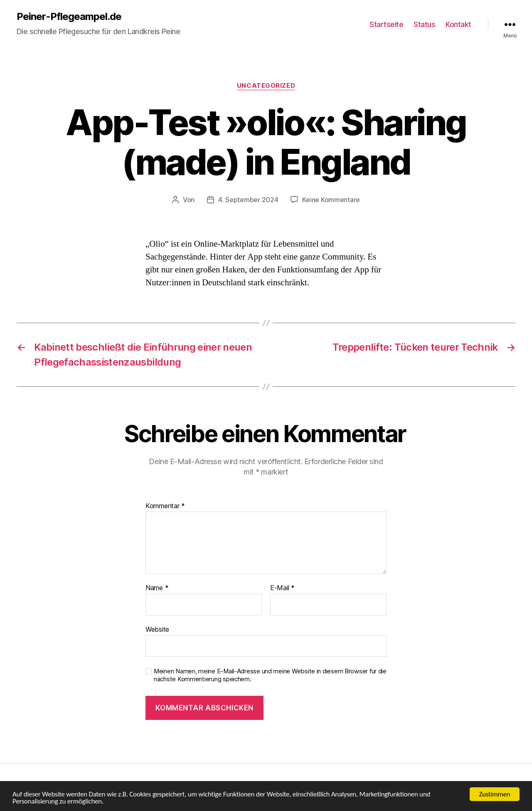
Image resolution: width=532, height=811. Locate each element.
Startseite (386, 24)
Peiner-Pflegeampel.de (69, 17)
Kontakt (458, 24)
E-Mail (282, 588)
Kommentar (165, 506)
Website (157, 629)
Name (157, 588)
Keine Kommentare (331, 200)
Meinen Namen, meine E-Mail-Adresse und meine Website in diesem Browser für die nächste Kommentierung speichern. (270, 675)
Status (424, 24)
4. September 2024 (248, 200)
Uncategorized (266, 86)
